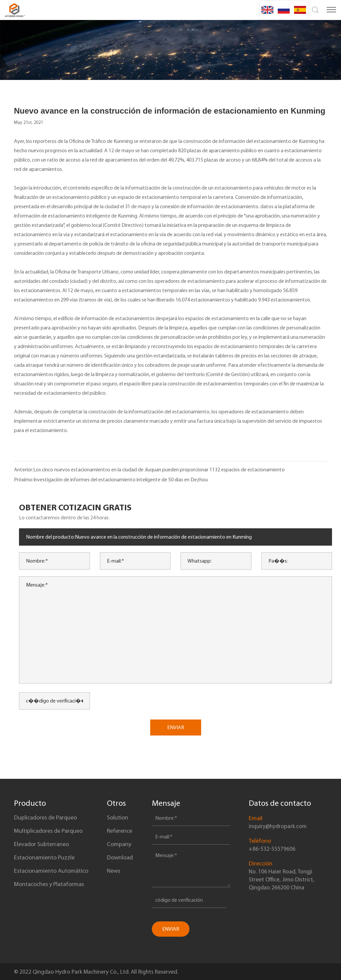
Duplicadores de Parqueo (45, 817)
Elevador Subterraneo (41, 844)
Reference (120, 831)
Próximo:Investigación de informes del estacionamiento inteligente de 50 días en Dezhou (111, 480)
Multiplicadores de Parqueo (48, 831)
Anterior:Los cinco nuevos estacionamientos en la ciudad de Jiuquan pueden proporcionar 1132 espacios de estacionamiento (149, 470)
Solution (118, 817)
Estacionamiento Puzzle (44, 857)
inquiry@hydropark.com (278, 826)
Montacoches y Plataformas (49, 884)
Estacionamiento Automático (51, 871)
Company (119, 844)
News (114, 871)
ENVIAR (176, 727)
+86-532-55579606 (272, 849)
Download (120, 857)
